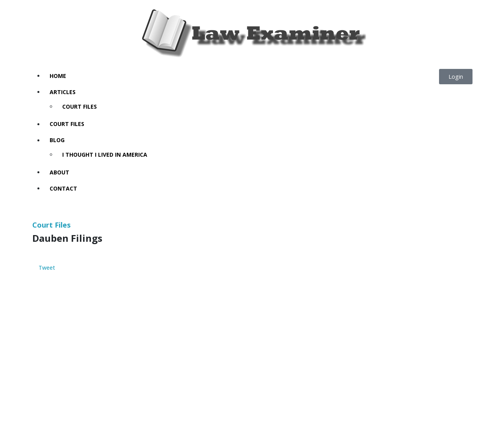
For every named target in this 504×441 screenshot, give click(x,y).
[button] (456, 77)
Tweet (47, 268)
